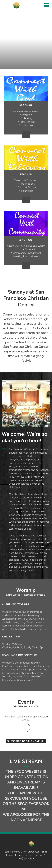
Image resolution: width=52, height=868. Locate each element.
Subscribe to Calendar (26, 741)
